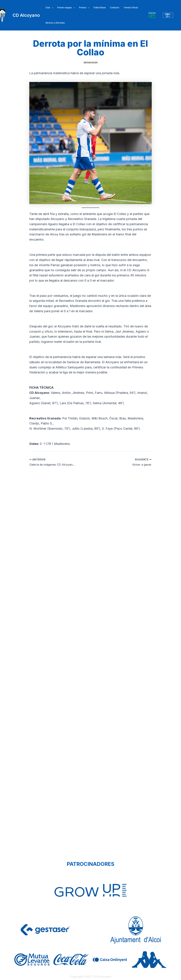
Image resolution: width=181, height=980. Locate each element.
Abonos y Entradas (55, 23)
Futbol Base (100, 8)
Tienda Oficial (131, 8)
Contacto (115, 8)
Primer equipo (66, 8)
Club (49, 8)
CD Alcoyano (26, 15)
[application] (52, 8)
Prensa (84, 8)
